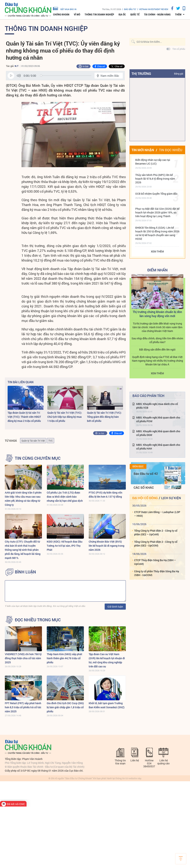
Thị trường (141, 74)
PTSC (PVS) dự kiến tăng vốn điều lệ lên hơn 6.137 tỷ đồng (105, 495)
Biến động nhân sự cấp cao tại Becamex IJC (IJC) (153, 162)
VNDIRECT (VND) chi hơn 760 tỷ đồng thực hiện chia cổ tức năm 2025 (23, 658)
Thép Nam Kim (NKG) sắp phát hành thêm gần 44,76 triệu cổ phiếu (64, 658)
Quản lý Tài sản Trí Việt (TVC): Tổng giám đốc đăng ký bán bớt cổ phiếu (104, 417)
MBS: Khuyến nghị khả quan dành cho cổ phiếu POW (158, 419)
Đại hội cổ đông (145, 498)
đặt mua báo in (65, 8)
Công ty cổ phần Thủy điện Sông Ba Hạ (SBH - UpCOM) (157, 573)
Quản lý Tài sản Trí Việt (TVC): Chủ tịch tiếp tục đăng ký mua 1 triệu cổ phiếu (65, 417)
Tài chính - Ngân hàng (157, 14)
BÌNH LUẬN (25, 572)
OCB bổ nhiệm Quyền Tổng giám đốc (156, 194)
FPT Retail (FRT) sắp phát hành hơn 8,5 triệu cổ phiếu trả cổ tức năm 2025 (23, 707)
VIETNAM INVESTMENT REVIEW (154, 9)
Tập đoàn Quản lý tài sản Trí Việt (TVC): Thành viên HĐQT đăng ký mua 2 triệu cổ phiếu (24, 417)
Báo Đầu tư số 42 (146, 474)
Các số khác (144, 487)
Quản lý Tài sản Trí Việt (33, 441)
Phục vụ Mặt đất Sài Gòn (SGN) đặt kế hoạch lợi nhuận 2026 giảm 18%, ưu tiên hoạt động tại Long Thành (157, 212)
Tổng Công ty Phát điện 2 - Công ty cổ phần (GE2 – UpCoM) (156, 532)
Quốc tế (135, 14)
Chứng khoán (61, 14)
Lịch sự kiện (171, 498)
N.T (17, 66)
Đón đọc (138, 466)
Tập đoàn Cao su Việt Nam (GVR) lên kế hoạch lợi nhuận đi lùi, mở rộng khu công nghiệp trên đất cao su (107, 660)
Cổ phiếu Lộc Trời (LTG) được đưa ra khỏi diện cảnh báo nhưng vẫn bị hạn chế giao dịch (65, 497)
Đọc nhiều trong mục (38, 620)
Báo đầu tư (130, 9)
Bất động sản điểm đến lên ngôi (157, 349)
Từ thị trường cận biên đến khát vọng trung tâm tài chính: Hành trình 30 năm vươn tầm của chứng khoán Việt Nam (157, 327)
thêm (178, 14)
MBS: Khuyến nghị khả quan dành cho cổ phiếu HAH (158, 447)
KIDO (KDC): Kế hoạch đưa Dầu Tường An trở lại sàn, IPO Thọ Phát (65, 546)
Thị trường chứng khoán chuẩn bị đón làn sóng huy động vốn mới (157, 314)
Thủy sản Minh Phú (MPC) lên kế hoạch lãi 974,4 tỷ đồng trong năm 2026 (155, 179)
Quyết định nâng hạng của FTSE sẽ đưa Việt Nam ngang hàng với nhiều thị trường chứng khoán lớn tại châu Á (157, 361)
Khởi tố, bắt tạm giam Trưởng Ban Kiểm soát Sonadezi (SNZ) (107, 705)
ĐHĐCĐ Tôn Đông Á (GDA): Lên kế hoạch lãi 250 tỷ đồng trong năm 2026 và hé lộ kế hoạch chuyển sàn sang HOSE (157, 233)
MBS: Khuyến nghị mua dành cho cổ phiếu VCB (157, 406)
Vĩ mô (77, 14)
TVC (51, 441)
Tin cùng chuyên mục (38, 458)
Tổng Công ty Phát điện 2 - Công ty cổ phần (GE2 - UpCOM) (156, 544)
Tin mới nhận (143, 150)
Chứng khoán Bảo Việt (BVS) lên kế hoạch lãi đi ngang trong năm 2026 (107, 546)
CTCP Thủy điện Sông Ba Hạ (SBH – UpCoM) (155, 562)
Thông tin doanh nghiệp (99, 14)
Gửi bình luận (115, 607)
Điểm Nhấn (157, 270)
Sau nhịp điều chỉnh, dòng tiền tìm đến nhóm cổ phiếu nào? (157, 340)
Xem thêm (157, 251)
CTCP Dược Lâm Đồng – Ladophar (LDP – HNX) (157, 514)
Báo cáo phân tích (148, 396)
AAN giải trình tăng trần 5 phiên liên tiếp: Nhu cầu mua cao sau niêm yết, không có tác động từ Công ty (23, 499)
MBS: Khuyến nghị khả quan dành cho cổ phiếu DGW (158, 433)
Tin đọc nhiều (171, 150)
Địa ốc (122, 14)
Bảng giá (179, 74)
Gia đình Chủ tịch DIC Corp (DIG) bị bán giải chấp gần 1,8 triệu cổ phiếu (65, 707)
